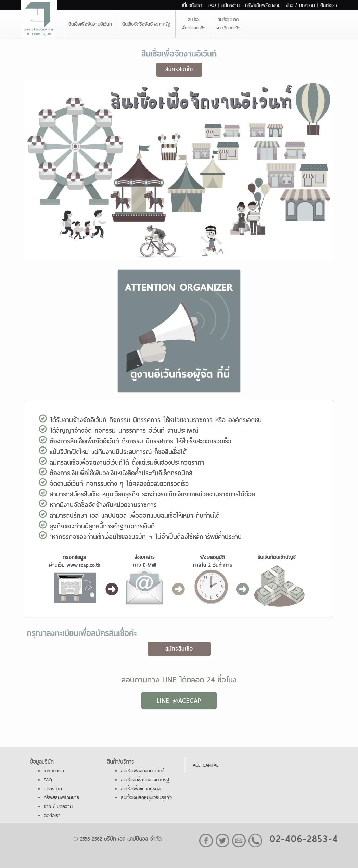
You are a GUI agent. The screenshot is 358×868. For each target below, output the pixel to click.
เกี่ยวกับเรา (192, 5)
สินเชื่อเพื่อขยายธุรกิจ (193, 24)
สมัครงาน (231, 5)
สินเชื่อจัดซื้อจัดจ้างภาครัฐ (146, 24)
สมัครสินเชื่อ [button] (179, 69)
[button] (179, 332)
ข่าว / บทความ (301, 5)
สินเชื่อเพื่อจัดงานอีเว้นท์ (90, 24)
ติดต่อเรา (329, 5)
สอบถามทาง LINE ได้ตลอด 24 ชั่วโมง (179, 680)
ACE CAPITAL (206, 765)
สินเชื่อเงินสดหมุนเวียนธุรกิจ (228, 24)
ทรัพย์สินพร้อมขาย (263, 5)
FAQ (212, 5)
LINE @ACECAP (179, 700)
